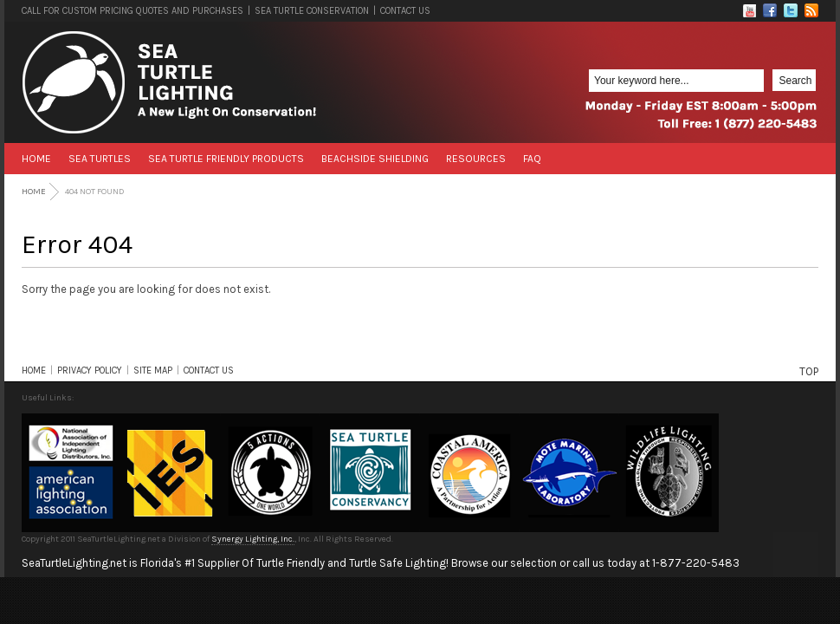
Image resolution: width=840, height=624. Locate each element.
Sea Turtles (100, 159)
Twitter (791, 10)
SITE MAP (153, 370)
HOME (34, 370)
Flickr (749, 10)
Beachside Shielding (375, 159)
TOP (809, 371)
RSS (811, 10)
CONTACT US (405, 11)
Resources (476, 159)
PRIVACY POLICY (90, 370)
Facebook (770, 10)
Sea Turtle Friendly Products (226, 159)
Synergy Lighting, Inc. (253, 539)
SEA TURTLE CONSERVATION (312, 11)
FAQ (532, 159)
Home (36, 159)
